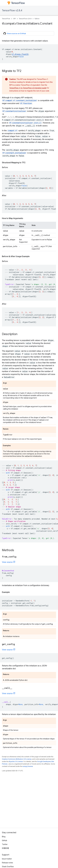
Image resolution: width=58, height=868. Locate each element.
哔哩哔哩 (5, 848)
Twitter (5, 844)
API (14, 19)
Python (37, 19)
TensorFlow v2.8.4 (12, 10)
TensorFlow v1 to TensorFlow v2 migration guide (28, 88)
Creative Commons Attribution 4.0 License (17, 759)
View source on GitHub (15, 33)
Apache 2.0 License (16, 761)
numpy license (28, 766)
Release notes (7, 863)
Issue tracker (7, 859)
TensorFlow (6, 19)
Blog (4, 837)
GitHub (5, 840)
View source (7, 562)
